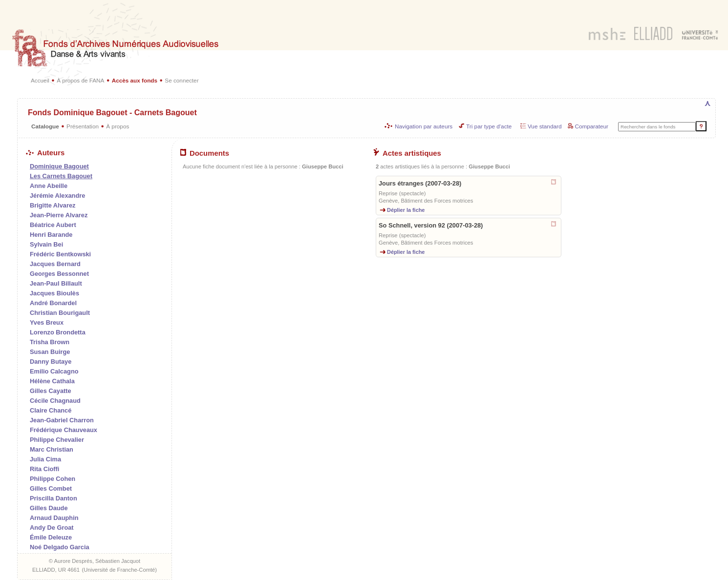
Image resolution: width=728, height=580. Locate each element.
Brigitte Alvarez (53, 205)
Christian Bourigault (60, 313)
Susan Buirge (50, 352)
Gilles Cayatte (51, 391)
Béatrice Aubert (53, 225)
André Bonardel (53, 303)
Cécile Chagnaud (55, 401)
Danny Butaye (51, 362)
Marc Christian (52, 449)
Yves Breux (47, 322)
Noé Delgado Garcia (60, 547)
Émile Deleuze (51, 537)
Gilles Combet (51, 488)
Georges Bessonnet (59, 274)
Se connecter (182, 80)
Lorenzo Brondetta (58, 332)
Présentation (83, 126)
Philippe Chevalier (57, 440)
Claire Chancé (51, 410)
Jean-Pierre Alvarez (59, 215)
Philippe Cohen (53, 479)
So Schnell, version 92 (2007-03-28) (431, 225)
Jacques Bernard (55, 264)
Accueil (40, 80)
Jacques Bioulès (54, 293)
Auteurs (45, 153)
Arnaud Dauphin (54, 518)
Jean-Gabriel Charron (62, 420)
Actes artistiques (407, 153)
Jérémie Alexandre (57, 196)
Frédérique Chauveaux (64, 430)
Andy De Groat (52, 528)
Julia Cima (45, 459)
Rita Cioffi (44, 469)
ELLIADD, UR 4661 (56, 570)
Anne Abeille (49, 186)
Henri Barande (51, 235)
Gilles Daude (49, 508)
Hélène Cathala (52, 381)
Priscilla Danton (54, 498)
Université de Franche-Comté (119, 570)
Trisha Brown (50, 342)
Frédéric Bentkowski (60, 254)
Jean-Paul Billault (56, 283)
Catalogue (45, 126)
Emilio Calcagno (54, 371)
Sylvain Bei (46, 244)
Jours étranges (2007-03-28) (420, 183)
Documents (205, 153)
